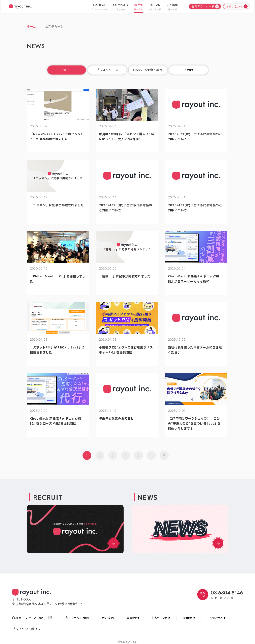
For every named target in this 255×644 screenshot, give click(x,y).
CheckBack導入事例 (148, 70)
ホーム (31, 26)
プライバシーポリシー (28, 629)
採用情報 (189, 618)
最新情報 (133, 618)
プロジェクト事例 (77, 618)
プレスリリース (107, 70)
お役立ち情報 (161, 618)
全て (67, 70)
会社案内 (108, 618)
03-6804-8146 (227, 593)
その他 (188, 70)
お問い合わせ (217, 618)
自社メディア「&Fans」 (32, 618)
